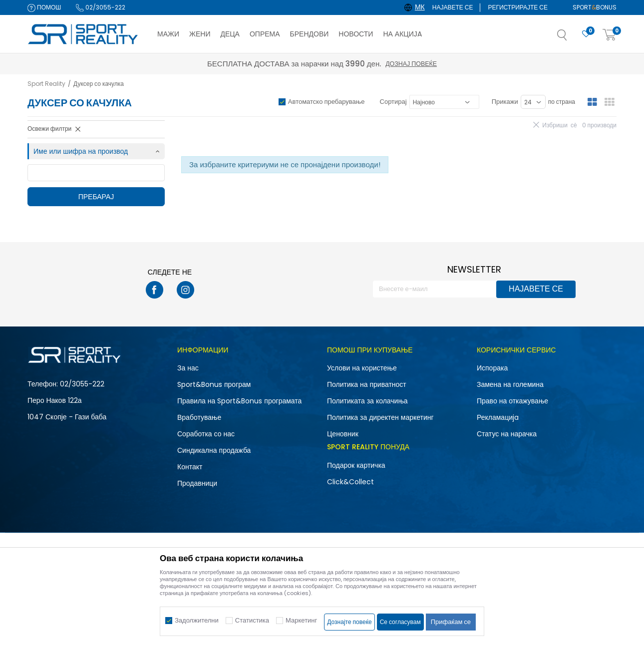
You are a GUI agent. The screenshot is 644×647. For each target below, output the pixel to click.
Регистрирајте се (518, 7)
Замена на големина (510, 384)
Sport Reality (46, 84)
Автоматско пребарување (326, 102)
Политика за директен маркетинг (380, 417)
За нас (188, 368)
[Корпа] (610, 35)
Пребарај (96, 197)
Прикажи (505, 102)
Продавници (197, 483)
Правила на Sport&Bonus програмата (239, 401)
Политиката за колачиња (367, 401)
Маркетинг (301, 620)
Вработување (199, 417)
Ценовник (343, 434)
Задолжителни (197, 620)
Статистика (252, 620)
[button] (572, 38)
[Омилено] (586, 34)
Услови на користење (362, 368)
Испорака (492, 368)
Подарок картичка (356, 465)
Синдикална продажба (214, 450)
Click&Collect (350, 482)
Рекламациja (498, 417)
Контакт (190, 467)
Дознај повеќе (411, 64)
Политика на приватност (367, 384)
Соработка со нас (206, 434)
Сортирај (393, 102)
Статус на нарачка (507, 434)
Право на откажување (512, 401)
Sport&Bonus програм (214, 384)
